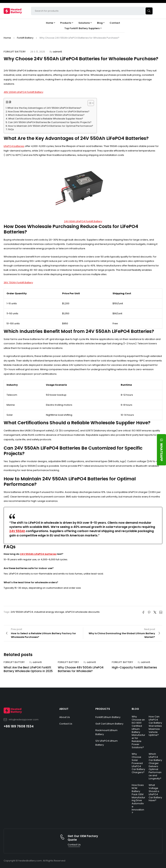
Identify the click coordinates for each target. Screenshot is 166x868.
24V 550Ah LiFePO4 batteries (38, 554)
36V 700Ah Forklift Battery (18, 283)
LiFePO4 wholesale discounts (82, 612)
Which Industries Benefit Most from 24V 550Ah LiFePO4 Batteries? (46, 115)
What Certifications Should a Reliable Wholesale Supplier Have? (46, 119)
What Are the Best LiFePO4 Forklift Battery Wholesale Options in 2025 (28, 669)
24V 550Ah (17, 531)
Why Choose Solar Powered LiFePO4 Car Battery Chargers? (138, 763)
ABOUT (64, 709)
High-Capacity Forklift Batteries (134, 667)
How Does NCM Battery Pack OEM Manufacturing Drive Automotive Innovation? (138, 799)
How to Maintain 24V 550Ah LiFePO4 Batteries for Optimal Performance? (51, 126)
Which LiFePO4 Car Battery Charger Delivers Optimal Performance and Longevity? (155, 766)
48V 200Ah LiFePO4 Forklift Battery (23, 92)
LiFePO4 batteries (14, 146)
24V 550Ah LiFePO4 (22, 612)
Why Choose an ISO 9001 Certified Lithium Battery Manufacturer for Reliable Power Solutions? (138, 732)
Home (7, 38)
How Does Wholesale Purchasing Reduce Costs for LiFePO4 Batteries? (49, 112)
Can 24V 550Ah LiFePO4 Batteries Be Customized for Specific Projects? (50, 122)
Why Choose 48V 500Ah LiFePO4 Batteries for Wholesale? (81, 669)
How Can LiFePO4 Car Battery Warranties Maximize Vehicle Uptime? (155, 726)
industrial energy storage (49, 612)
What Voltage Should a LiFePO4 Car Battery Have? (155, 793)
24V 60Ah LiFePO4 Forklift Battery (83, 221)
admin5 (57, 52)
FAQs (11, 129)
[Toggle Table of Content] (89, 103)
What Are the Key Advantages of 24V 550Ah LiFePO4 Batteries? (44, 108)
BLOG (135, 709)
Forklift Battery (25, 38)
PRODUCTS (103, 709)
